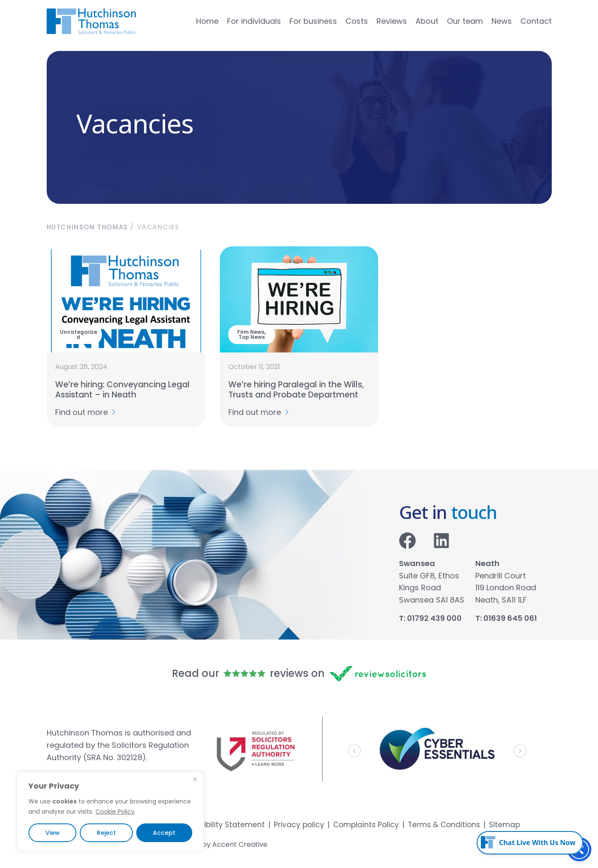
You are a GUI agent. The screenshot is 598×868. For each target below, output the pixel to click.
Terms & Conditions (444, 825)
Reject (106, 833)
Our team (465, 21)
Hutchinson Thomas (87, 227)
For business (313, 21)
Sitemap (504, 825)
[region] (110, 812)
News (502, 21)
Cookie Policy (115, 812)
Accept (164, 833)
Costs (357, 21)
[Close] (195, 779)
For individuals (254, 21)
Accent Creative (240, 844)
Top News (252, 337)
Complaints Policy (366, 825)
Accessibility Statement (221, 825)
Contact (536, 21)
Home (207, 21)
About (427, 21)
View (53, 833)
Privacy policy (299, 825)
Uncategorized (79, 334)
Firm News (251, 332)
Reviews (392, 21)
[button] (354, 751)
